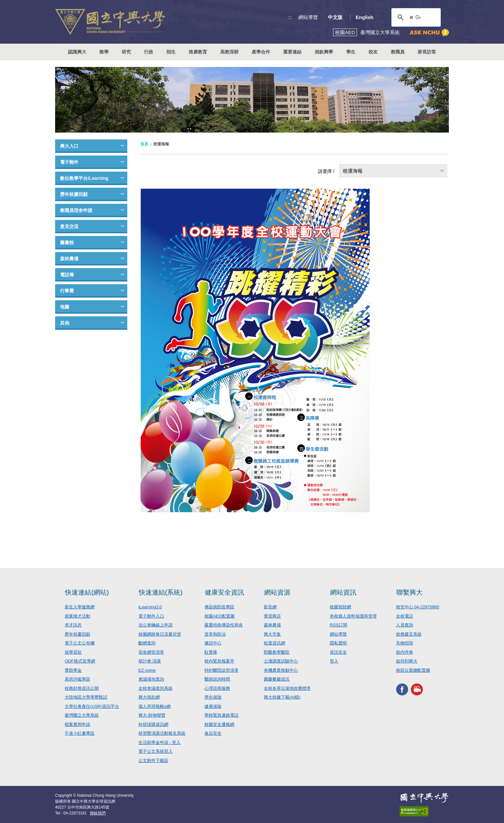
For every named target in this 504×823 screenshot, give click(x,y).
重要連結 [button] (292, 52)
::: (290, 17)
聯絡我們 (98, 813)
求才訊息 (73, 625)
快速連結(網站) (87, 592)
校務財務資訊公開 (82, 688)
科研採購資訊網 (153, 724)
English (365, 17)
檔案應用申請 (77, 724)
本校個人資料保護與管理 (353, 616)
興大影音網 (417, 689)
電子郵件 (69, 162)
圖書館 (67, 243)
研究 (126, 52)
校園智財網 (340, 607)
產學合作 (261, 52)
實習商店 (272, 616)
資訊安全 (338, 652)
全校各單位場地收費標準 (287, 688)
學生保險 (213, 697)
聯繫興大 (409, 592)
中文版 (335, 17)
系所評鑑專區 (77, 679)
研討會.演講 (150, 661)
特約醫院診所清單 (221, 670)
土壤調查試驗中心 (281, 661)
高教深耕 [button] (229, 52)
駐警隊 (211, 652)
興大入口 (69, 146)
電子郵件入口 (151, 616)
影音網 (270, 607)
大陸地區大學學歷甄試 (86, 697)
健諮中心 (213, 643)
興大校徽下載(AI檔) (282, 697)
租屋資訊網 (274, 643)
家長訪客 (427, 52)
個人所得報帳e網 (155, 706)
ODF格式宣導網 (80, 661)
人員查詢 (405, 625)
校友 (373, 52)
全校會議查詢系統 (156, 688)
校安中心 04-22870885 (418, 607)
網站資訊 (343, 592)
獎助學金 (73, 670)
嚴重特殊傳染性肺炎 (224, 625)
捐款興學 (324, 52)
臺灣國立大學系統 (82, 715)
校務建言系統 (409, 634)
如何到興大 (407, 661)
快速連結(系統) (161, 592)
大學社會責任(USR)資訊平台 (92, 706)
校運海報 (353, 171)
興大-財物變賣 (152, 715)
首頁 (144, 144)
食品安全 (213, 733)
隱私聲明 (338, 643)
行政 (149, 52)
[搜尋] (415, 17)
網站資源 (277, 592)
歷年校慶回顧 (74, 194)
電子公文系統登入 (156, 751)
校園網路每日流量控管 (160, 634)
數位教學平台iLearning (84, 178)
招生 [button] (171, 52)
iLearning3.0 (150, 607)
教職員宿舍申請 (76, 210)
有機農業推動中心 (281, 670)
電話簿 (67, 275)
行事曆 (67, 291)
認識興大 (77, 52)
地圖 (65, 307)
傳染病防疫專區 (219, 607)
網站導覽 (308, 17)
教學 (104, 52)
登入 (334, 661)
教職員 (398, 52)
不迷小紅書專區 (80, 733)
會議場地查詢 (151, 679)
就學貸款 (73, 652)
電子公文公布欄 (80, 643)
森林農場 (69, 259)
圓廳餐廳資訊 (277, 679)
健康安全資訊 (224, 592)
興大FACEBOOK (402, 689)
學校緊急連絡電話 (221, 715)
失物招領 (405, 643)
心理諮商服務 (217, 688)
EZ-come (147, 670)
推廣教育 (198, 52)
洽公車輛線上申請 (156, 625)
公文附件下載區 (153, 760)
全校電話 (405, 616)
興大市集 (272, 634)
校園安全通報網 (219, 724)
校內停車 (405, 652)
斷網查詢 (147, 643)
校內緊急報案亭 (219, 661)
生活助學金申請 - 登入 (160, 742)
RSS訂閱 (338, 625)
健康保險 (213, 706)
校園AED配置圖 (220, 616)
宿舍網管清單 (151, 652)
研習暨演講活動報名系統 (162, 733)
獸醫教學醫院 (277, 652)
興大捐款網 (149, 697)
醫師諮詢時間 (217, 679)
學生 (351, 52)
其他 (65, 323)
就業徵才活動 (77, 616)
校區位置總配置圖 (413, 670)
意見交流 (69, 226)
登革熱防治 (215, 634)
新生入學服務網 (80, 607)
